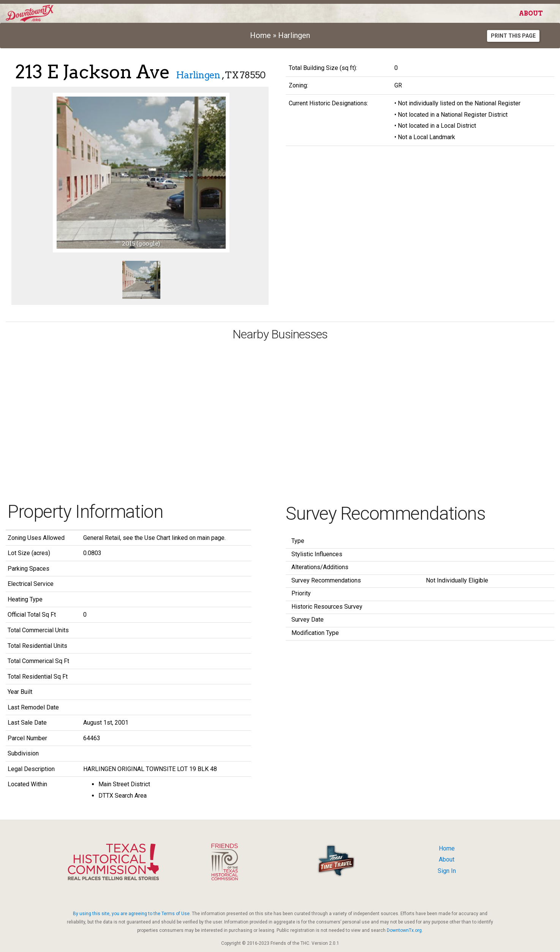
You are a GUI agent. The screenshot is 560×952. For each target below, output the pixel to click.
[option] (141, 173)
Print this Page (513, 36)
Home (260, 35)
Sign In (447, 871)
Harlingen (294, 35)
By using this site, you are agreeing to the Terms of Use (131, 914)
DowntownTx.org (404, 930)
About (531, 13)
